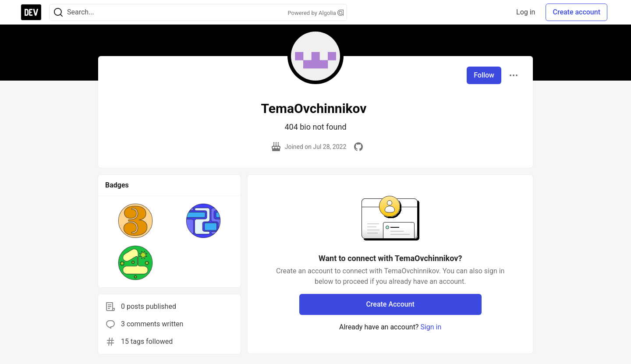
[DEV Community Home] (31, 12)
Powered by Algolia (315, 13)
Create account (576, 12)
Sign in (431, 327)
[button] (136, 221)
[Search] (58, 12)
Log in (526, 12)
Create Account (390, 304)
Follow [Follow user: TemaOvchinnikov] (484, 75)
